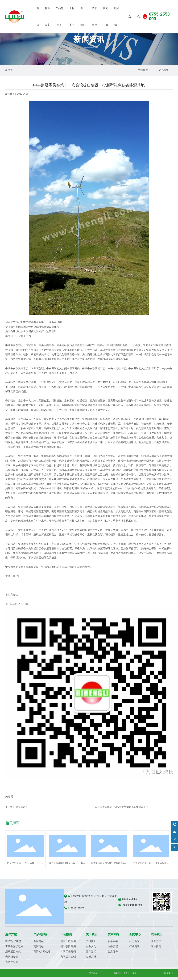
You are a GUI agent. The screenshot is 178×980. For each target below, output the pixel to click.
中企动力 (128, 973)
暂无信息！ (22, 807)
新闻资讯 (89, 39)
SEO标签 (93, 973)
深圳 (134, 973)
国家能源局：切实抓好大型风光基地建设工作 (124, 807)
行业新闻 (163, 70)
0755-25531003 (161, 16)
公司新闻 (143, 70)
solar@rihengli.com (132, 905)
